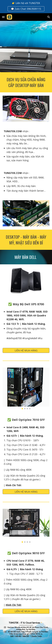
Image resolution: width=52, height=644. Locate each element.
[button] (3, 17)
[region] (26, 7)
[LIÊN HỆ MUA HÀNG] (26, 350)
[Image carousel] (26, 388)
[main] (26, 82)
